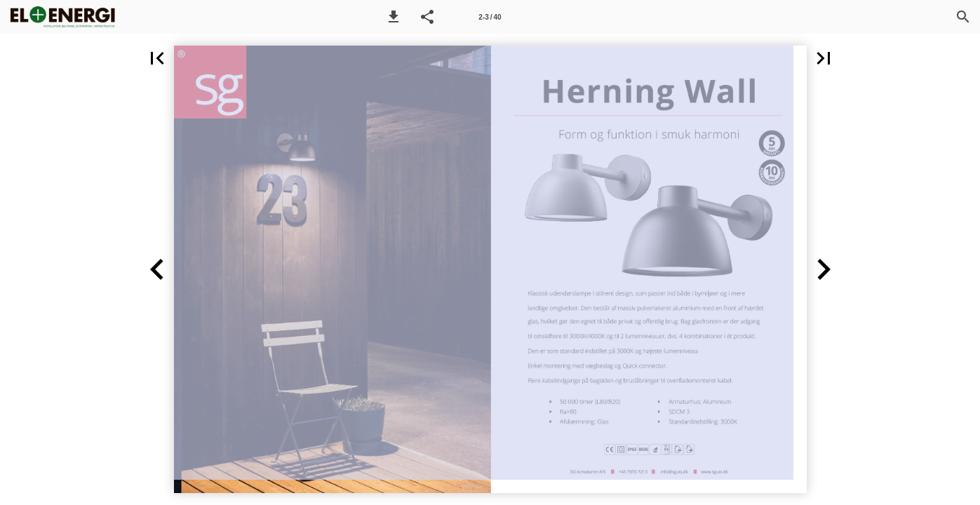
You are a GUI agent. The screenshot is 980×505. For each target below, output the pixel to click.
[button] (394, 17)
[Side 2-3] (490, 17)
